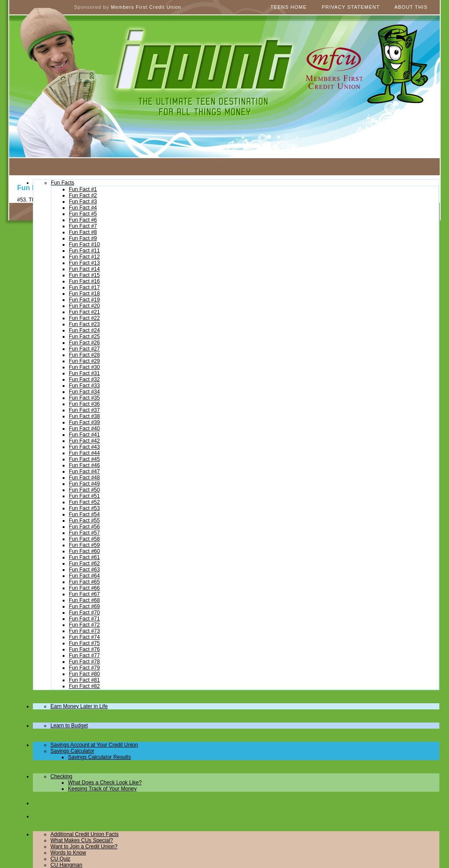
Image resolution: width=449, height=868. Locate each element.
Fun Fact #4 (83, 208)
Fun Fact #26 (84, 343)
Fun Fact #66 (84, 588)
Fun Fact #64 (84, 576)
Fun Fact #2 (83, 195)
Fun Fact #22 (84, 318)
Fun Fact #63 (84, 570)
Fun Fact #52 (84, 502)
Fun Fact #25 (84, 337)
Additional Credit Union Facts (84, 834)
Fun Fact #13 (84, 263)
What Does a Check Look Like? (105, 783)
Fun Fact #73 (84, 631)
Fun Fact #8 (83, 232)
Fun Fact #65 (84, 582)
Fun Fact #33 (84, 386)
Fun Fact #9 (83, 238)
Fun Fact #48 (84, 478)
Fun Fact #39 (84, 422)
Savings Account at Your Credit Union (94, 745)
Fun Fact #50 (84, 490)
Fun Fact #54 (84, 514)
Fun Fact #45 (84, 459)
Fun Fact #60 (84, 551)
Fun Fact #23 (84, 324)
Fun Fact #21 (84, 312)
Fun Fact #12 (84, 257)
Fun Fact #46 (84, 465)
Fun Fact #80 (84, 674)
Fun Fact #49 (84, 484)
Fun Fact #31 (84, 373)
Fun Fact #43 (84, 447)
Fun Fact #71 (84, 619)
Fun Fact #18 (84, 294)
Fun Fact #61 (84, 557)
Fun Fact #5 (83, 214)
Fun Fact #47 (84, 471)
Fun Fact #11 (84, 251)
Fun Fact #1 (83, 189)
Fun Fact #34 (84, 392)
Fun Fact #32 (84, 379)
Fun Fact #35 (84, 398)
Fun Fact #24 (84, 330)
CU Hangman (66, 865)
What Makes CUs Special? (82, 840)
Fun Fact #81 (84, 680)
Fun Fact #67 (84, 594)
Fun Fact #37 (84, 410)
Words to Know (68, 853)
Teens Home (289, 7)
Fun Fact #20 (84, 306)
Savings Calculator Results (99, 757)
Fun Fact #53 (84, 508)
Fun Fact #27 (84, 349)
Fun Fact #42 (84, 441)
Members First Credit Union (146, 7)
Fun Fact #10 (84, 244)
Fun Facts (62, 183)
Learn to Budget (69, 726)
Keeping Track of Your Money (102, 789)
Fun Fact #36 (84, 404)
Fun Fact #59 (84, 545)
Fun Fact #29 (84, 361)
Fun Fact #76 (84, 649)
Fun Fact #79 (84, 668)
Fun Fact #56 (84, 527)
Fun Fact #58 (84, 539)
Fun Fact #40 (84, 429)
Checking (61, 776)
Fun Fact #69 (84, 606)
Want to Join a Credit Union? (84, 847)
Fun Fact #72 (84, 625)
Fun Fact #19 (84, 300)
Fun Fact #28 (84, 355)
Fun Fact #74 (84, 637)
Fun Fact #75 (84, 643)
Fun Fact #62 (84, 563)
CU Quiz (60, 859)
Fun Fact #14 (84, 269)
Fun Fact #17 (84, 287)
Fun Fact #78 (84, 662)
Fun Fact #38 (84, 416)
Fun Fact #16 (84, 281)
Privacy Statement (351, 7)
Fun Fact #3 (83, 202)
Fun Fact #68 (84, 600)
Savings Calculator (72, 751)
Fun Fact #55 (84, 521)
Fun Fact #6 (83, 220)
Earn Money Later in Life (79, 706)
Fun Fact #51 (84, 496)
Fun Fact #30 (84, 367)
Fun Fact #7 (83, 226)
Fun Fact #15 (84, 275)
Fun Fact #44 (84, 453)
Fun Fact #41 (84, 435)
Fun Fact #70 (84, 613)
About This (411, 7)
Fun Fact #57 (84, 533)
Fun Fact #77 (84, 655)
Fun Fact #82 (84, 686)
